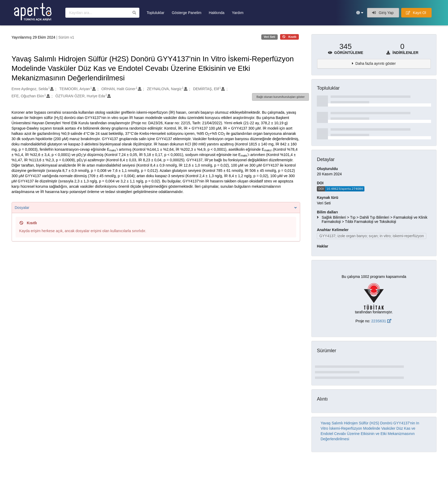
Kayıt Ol (416, 13)
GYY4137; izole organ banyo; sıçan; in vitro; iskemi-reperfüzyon (372, 236)
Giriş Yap (383, 13)
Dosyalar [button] (156, 208)
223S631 (381, 321)
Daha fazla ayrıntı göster (376, 63)
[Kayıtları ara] (102, 13)
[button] (360, 13)
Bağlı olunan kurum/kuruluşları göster (281, 97)
